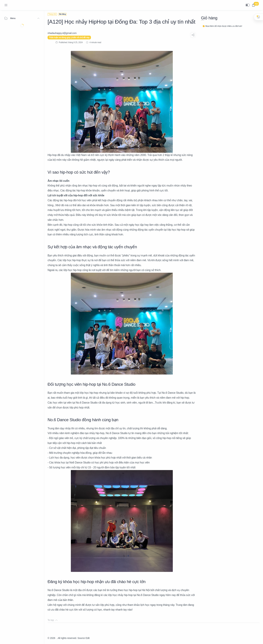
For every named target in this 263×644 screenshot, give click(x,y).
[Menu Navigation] (6, 5)
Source (81, 638)
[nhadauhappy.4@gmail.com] (62, 33)
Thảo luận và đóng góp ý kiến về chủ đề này (69, 38)
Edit (88, 638)
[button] (248, 5)
